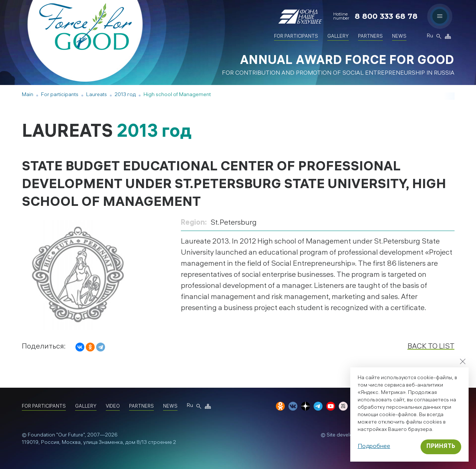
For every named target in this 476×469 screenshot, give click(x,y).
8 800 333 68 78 (386, 16)
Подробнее (374, 447)
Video (113, 407)
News (399, 37)
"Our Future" (70, 436)
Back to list (431, 347)
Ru (430, 37)
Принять (441, 447)
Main (28, 95)
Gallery (338, 37)
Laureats (97, 95)
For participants (296, 37)
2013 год (125, 95)
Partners (370, 37)
